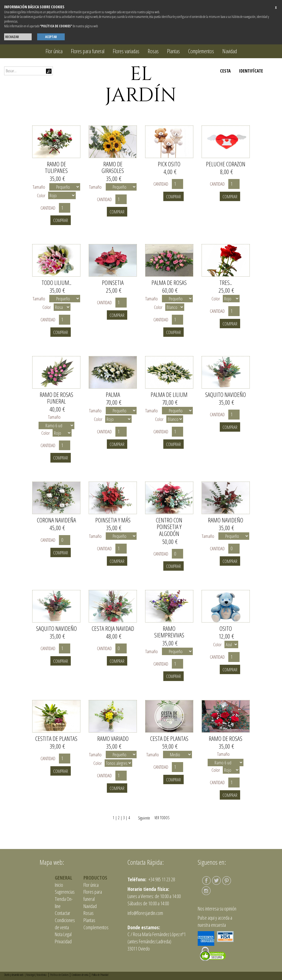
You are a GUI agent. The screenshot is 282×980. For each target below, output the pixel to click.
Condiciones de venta (65, 924)
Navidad (230, 51)
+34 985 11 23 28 (161, 879)
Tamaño (39, 187)
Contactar (63, 913)
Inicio (59, 885)
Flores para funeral (88, 51)
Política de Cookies (59, 975)
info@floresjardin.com (145, 913)
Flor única (54, 51)
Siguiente (142, 818)
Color (41, 195)
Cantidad (49, 208)
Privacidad (63, 941)
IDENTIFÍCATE (251, 71)
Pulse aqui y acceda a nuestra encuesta (215, 921)
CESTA (225, 71)
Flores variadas (126, 51)
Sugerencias (65, 892)
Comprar (61, 220)
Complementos (201, 51)
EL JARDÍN (141, 85)
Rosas (153, 51)
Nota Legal (63, 934)
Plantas (173, 51)
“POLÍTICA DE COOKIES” (56, 26)
